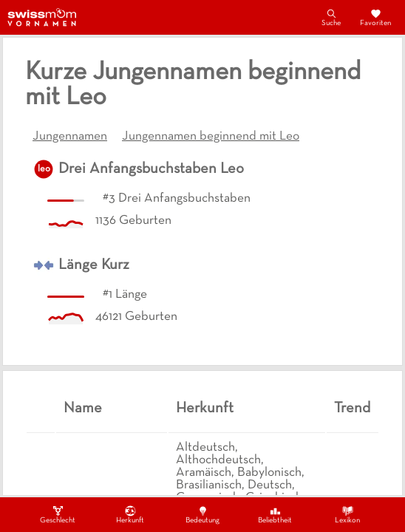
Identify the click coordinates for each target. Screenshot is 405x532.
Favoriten (375, 17)
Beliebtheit (275, 514)
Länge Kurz (94, 265)
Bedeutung (202, 514)
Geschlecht (58, 514)
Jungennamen (70, 137)
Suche (331, 17)
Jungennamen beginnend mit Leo (211, 137)
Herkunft (130, 514)
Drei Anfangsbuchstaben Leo (151, 169)
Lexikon (347, 514)
